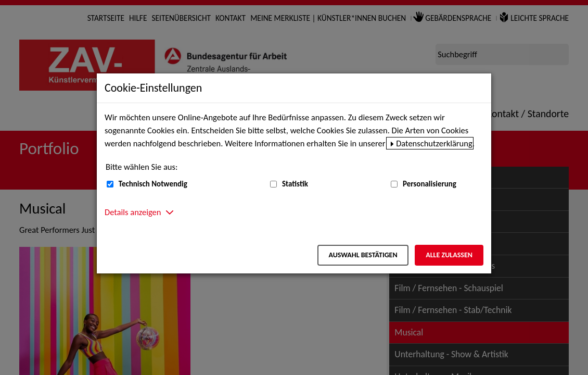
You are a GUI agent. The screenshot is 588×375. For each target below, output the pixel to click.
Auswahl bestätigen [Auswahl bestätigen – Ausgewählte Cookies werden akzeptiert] (363, 255)
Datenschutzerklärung (434, 143)
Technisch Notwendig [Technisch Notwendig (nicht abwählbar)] (153, 184)
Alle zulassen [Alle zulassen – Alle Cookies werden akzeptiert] (449, 255)
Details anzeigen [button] (133, 212)
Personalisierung (430, 184)
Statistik (295, 184)
